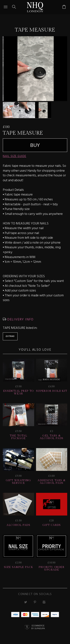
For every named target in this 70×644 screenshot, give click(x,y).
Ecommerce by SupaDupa (38, 627)
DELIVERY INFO (20, 320)
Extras (10, 336)
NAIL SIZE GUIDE (15, 156)
